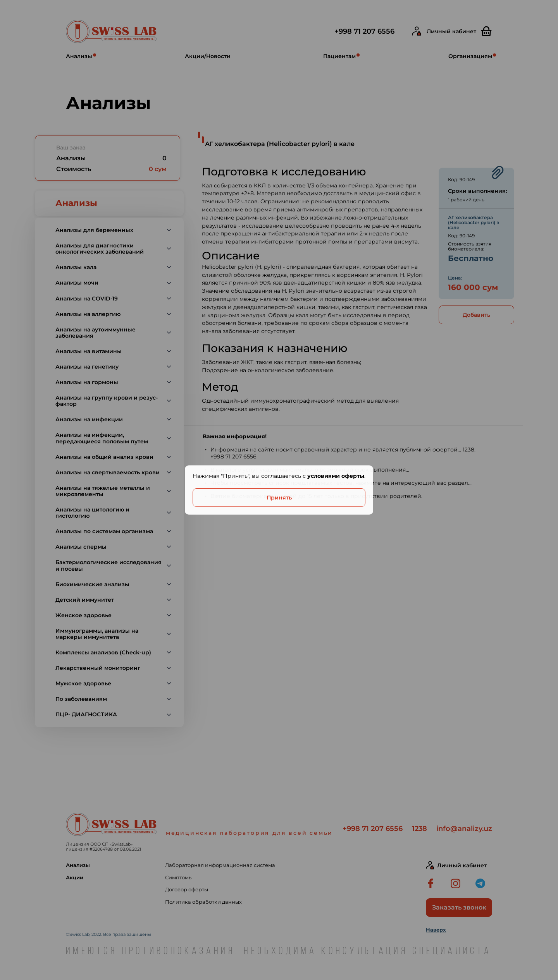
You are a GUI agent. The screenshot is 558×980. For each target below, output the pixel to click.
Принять (279, 498)
